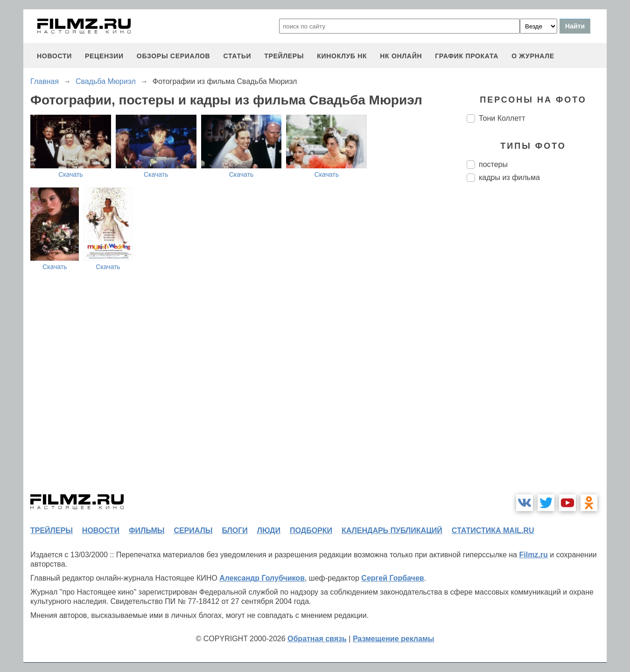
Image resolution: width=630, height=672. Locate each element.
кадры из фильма (509, 177)
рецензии (104, 56)
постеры (493, 164)
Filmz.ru (533, 555)
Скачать (71, 174)
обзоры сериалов (174, 56)
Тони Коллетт (502, 118)
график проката (467, 56)
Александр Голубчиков (262, 578)
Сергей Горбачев (392, 578)
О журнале (533, 56)
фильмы (147, 530)
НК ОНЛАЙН (401, 56)
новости (54, 56)
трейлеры (284, 56)
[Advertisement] (537, 345)
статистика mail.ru (493, 530)
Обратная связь (317, 639)
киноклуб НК (342, 56)
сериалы (193, 530)
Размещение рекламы (394, 639)
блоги (234, 530)
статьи (237, 56)
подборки (311, 530)
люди (269, 530)
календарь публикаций (392, 530)
